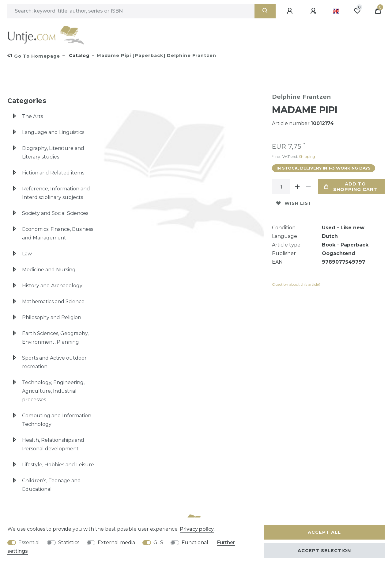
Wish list (294, 203)
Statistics (69, 542)
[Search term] (131, 11)
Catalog (78, 55)
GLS (158, 542)
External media (116, 542)
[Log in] (291, 11)
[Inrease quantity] (298, 187)
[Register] (314, 11)
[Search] (265, 11)
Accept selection (324, 551)
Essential (29, 542)
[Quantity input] (281, 187)
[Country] (336, 11)
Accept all (324, 532)
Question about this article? (296, 284)
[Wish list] (357, 11)
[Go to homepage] (34, 56)
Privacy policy (197, 529)
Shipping (307, 157)
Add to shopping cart (351, 187)
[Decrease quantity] (309, 187)
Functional (195, 542)
